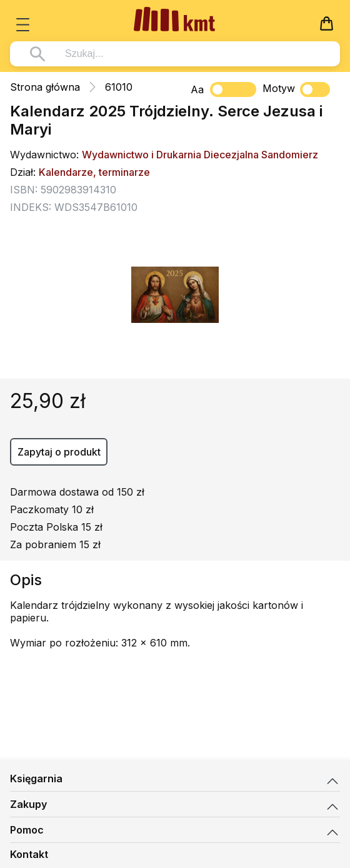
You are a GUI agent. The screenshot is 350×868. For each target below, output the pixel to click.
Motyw (296, 89)
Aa (197, 89)
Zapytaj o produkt (59, 452)
